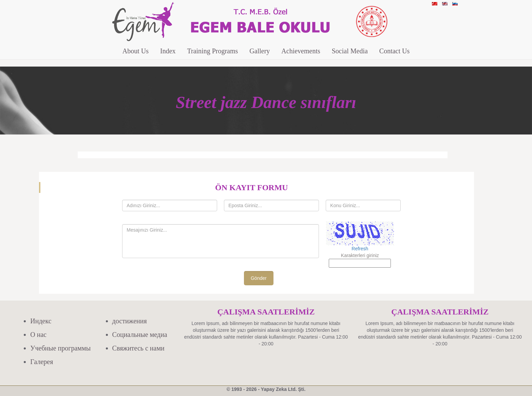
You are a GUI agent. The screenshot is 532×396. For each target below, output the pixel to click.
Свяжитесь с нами (138, 348)
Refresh (360, 249)
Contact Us (394, 51)
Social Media (350, 51)
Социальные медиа (140, 335)
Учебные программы (60, 348)
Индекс (41, 321)
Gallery (260, 51)
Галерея (42, 362)
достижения (130, 321)
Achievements (301, 51)
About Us (136, 51)
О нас (38, 335)
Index (168, 51)
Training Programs (213, 51)
